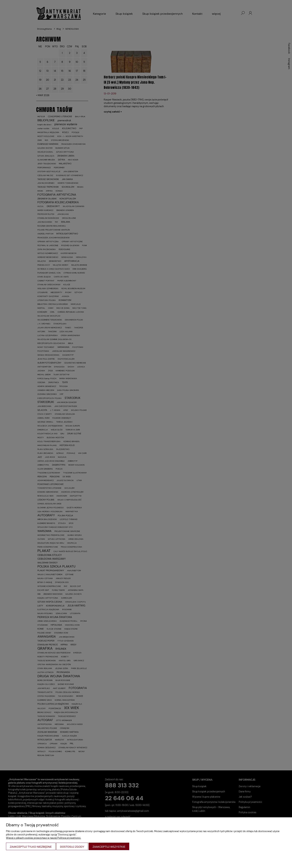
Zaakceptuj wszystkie (109, 847)
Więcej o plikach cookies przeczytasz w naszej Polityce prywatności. (43, 838)
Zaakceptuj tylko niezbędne (31, 847)
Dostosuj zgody (72, 847)
